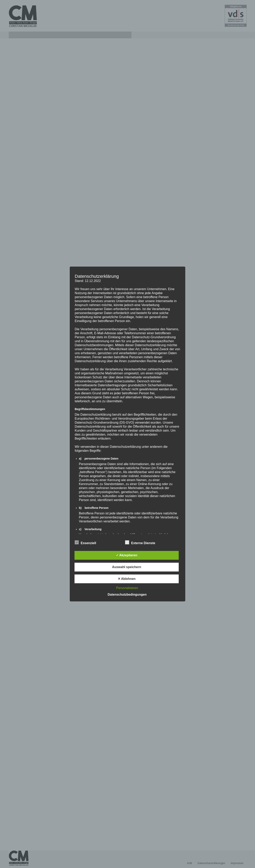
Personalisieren (127, 588)
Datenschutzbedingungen (127, 595)
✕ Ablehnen (127, 579)
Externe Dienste (140, 542)
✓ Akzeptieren (127, 555)
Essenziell (85, 542)
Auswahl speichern (127, 567)
